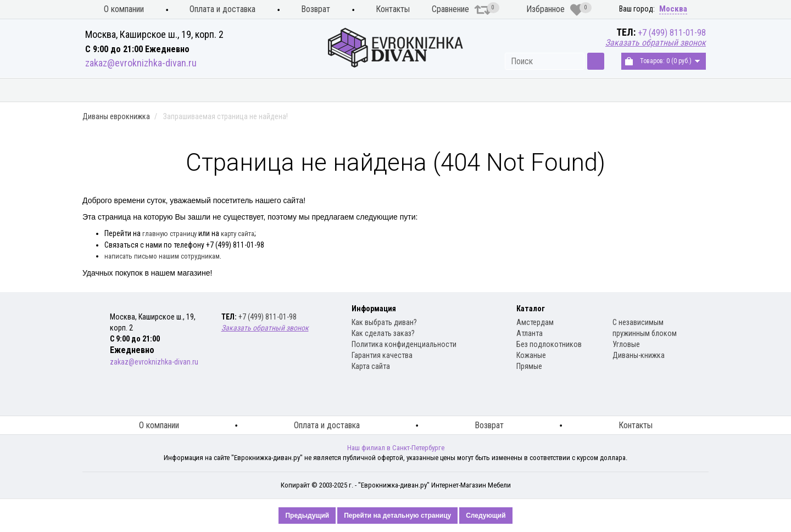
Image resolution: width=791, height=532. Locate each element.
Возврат (316, 9)
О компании (124, 9)
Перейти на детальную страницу (397, 516)
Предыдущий (307, 516)
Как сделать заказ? (383, 333)
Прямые (529, 366)
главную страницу (169, 234)
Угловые (626, 344)
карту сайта (238, 234)
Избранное (555, 10)
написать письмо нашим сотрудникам (162, 256)
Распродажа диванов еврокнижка (480, 90)
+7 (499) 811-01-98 (672, 33)
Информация (374, 309)
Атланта (530, 333)
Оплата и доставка (222, 9)
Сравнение (461, 10)
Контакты (393, 9)
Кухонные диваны (127, 90)
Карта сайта (371, 366)
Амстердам (535, 322)
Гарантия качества (382, 355)
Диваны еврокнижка (239, 90)
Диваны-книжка (639, 355)
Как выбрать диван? (384, 322)
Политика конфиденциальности (404, 344)
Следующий (486, 516)
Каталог (531, 309)
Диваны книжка (346, 90)
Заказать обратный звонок (656, 43)
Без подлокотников (549, 344)
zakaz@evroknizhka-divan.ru (141, 63)
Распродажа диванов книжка (642, 90)
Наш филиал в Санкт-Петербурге (396, 448)
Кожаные (531, 355)
